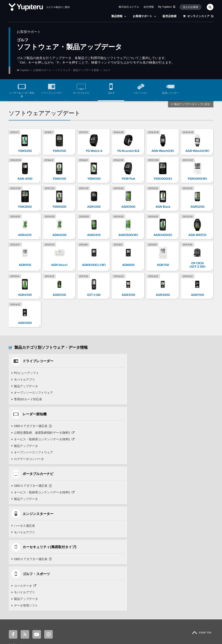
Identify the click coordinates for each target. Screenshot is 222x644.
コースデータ (128, 473)
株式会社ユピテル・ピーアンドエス (135, 608)
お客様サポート (144, 16)
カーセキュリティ (23, 570)
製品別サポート (168, 545)
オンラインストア (198, 16)
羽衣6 (89, 583)
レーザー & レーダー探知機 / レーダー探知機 (38, 549)
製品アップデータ (25, 387)
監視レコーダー (170, 88)
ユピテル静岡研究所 (61, 608)
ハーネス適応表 (127, 433)
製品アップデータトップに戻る (192, 104)
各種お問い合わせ (169, 566)
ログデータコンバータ (131, 406)
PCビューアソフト (25, 373)
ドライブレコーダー (52, 88)
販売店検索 (170, 16)
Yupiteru (25, 70)
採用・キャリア (73, 624)
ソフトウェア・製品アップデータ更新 (77, 70)
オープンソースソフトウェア (32, 393)
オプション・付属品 (170, 557)
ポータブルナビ (81, 88)
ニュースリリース (50, 624)
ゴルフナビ (95, 566)
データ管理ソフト (128, 493)
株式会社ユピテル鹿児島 (94, 608)
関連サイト (17, 600)
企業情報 (14, 624)
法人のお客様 (190, 7)
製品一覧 (16, 533)
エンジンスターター (25, 566)
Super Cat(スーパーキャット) (34, 553)
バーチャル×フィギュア (102, 553)
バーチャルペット (99, 549)
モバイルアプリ (23, 380)
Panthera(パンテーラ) (30, 574)
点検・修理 (166, 561)
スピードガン (141, 88)
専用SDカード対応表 (27, 400)
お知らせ (30, 624)
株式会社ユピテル (129, 7)
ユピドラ (37, 608)
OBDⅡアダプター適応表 (135, 373)
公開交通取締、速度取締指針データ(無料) (146, 380)
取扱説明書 (167, 553)
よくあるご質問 (169, 549)
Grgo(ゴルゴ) (25, 578)
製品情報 (119, 16)
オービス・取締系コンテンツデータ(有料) (146, 387)
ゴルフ (111, 88)
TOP (203, 522)
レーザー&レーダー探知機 (22, 90)
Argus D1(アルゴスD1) (30, 583)
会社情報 (149, 7)
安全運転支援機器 (23, 587)
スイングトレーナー (100, 570)
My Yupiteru (167, 7)
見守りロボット (97, 545)
